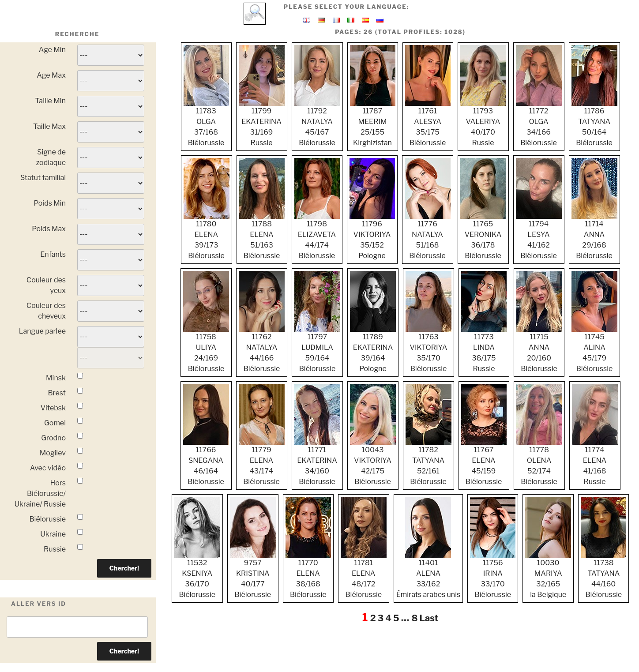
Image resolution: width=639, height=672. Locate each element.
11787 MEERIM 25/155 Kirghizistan (373, 123)
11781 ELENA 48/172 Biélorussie (364, 575)
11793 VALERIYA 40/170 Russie (483, 123)
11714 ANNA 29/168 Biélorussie (594, 236)
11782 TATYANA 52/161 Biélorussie (429, 462)
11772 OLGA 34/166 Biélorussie (539, 123)
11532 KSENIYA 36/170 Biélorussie (197, 575)
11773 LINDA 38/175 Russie (484, 349)
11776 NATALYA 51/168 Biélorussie (428, 236)
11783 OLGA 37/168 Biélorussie (206, 123)
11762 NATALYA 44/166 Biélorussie (262, 349)
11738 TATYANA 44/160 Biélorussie (603, 575)
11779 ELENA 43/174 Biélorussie (262, 462)
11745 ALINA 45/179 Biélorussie (594, 349)
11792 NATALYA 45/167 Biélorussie (317, 123)
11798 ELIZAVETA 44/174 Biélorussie (317, 236)
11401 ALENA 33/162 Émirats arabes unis (428, 575)
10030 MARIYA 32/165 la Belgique (548, 575)
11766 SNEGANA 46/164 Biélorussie (206, 462)
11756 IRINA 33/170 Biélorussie (493, 575)
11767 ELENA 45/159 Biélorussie (484, 462)
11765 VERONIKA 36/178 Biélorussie (483, 236)
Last (429, 618)
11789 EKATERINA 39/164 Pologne (373, 349)
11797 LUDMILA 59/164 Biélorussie (317, 349)
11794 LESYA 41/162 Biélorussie (539, 236)
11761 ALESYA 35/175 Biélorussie (428, 123)
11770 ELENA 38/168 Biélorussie (308, 575)
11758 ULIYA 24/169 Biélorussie (206, 349)
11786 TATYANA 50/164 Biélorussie (594, 123)
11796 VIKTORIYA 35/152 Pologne (372, 236)
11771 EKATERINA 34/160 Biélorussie (317, 462)
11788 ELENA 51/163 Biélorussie (262, 236)
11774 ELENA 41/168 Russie (595, 462)
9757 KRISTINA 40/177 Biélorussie (253, 575)
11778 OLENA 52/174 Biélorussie (539, 462)
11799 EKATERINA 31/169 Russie (262, 123)
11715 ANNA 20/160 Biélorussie (539, 349)
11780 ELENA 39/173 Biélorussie (207, 236)
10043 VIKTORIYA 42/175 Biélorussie (373, 462)
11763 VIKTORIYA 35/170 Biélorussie (429, 349)
